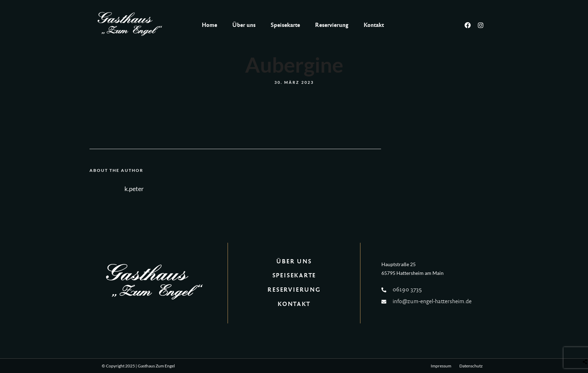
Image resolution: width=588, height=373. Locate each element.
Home (209, 25)
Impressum (441, 366)
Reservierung (332, 25)
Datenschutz (471, 366)
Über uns (244, 25)
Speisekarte (285, 25)
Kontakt (374, 25)
